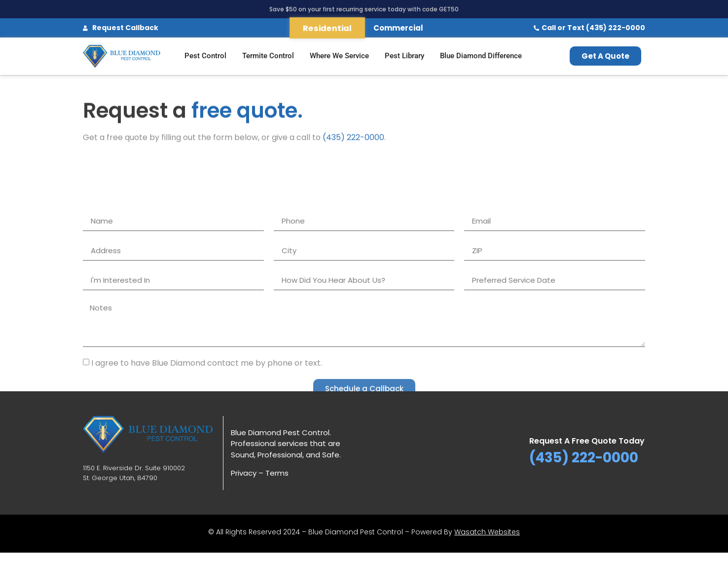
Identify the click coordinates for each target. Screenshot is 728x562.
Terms (277, 473)
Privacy (244, 473)
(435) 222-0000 (353, 139)
